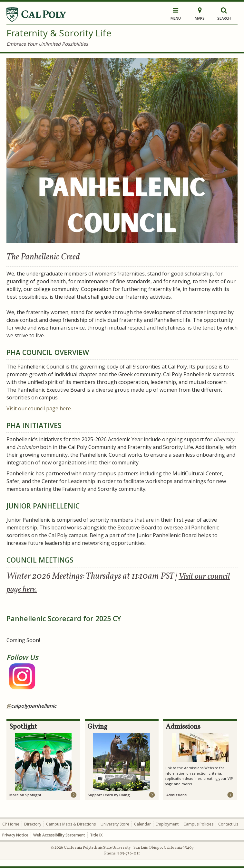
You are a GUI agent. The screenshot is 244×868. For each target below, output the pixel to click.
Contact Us (228, 824)
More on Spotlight (25, 795)
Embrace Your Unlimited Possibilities (47, 44)
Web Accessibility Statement (59, 835)
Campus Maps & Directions (71, 824)
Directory (33, 824)
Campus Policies (198, 824)
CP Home (11, 824)
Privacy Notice (15, 835)
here (39, 408)
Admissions (176, 795)
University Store (115, 824)
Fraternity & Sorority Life (59, 33)
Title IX (96, 835)
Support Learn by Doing (109, 795)
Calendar (142, 824)
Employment (167, 824)
